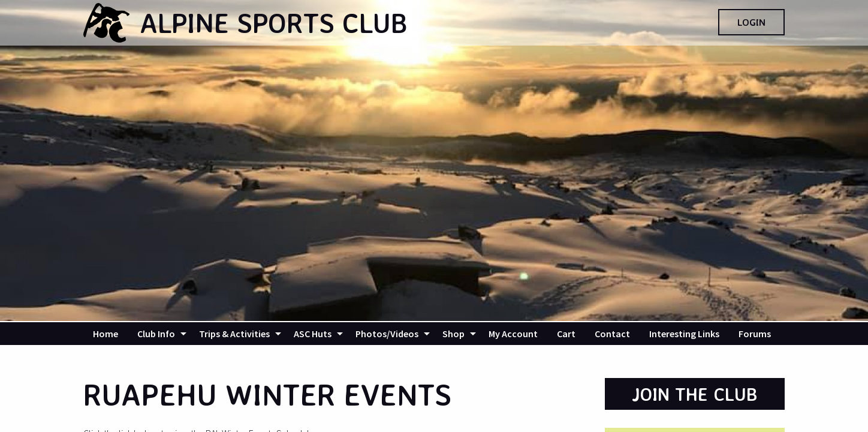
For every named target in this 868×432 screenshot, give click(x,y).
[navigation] (434, 334)
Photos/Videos (387, 334)
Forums (755, 334)
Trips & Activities (234, 334)
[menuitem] (106, 334)
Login (751, 22)
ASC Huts (313, 334)
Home (106, 334)
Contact (612, 334)
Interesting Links (684, 334)
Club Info (156, 334)
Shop (453, 334)
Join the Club (695, 394)
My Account (513, 334)
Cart (566, 334)
